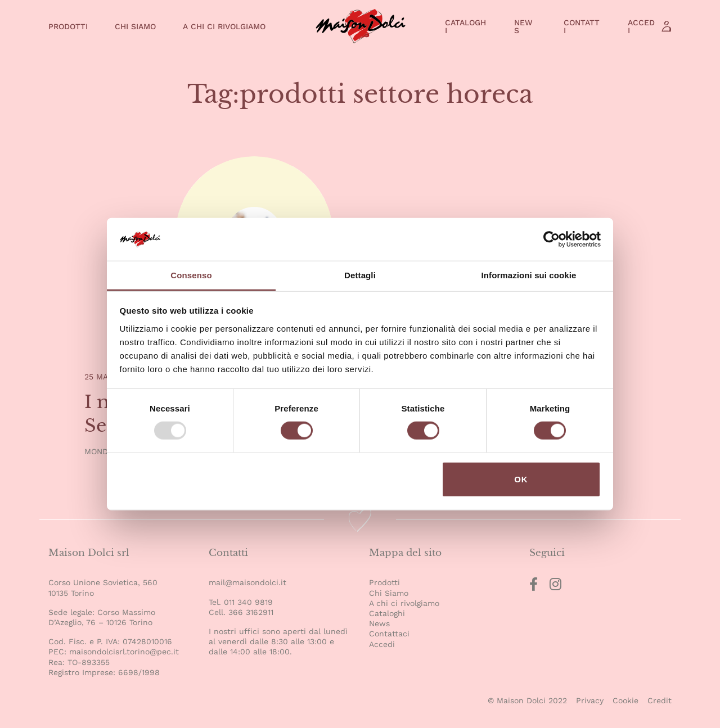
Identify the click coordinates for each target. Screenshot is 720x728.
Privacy (590, 700)
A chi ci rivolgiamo (224, 26)
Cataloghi (465, 26)
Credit (660, 700)
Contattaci (389, 634)
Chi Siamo (135, 26)
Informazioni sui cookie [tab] (529, 275)
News (523, 26)
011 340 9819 (248, 602)
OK (521, 479)
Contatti (582, 26)
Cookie (625, 700)
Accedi (641, 26)
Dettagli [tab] (360, 275)
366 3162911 (251, 612)
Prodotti (68, 26)
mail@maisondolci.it (247, 582)
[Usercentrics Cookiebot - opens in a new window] (552, 239)
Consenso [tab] (191, 275)
